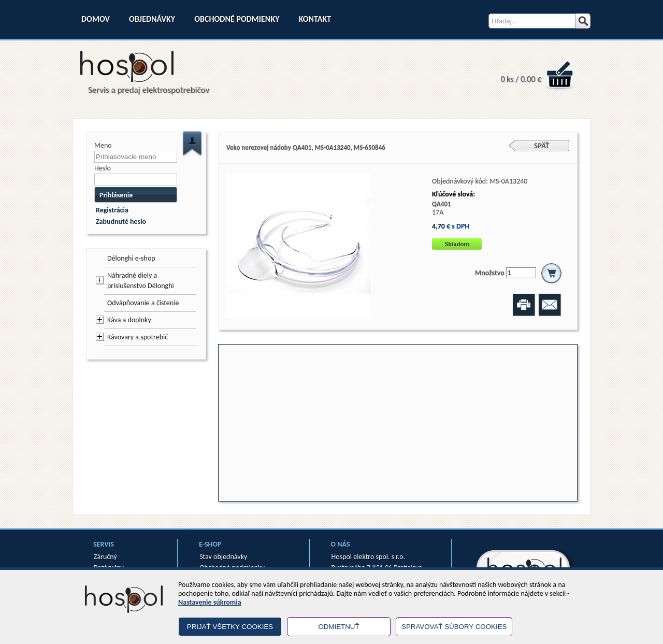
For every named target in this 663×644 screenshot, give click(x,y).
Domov (96, 19)
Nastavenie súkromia (210, 602)
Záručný (105, 557)
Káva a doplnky (129, 320)
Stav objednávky (223, 557)
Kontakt (315, 19)
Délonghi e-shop (131, 258)
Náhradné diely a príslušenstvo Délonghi (141, 281)
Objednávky (152, 19)
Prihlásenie (116, 195)
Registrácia (112, 210)
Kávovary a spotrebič (138, 337)
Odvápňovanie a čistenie (143, 303)
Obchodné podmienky (237, 19)
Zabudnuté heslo (121, 221)
